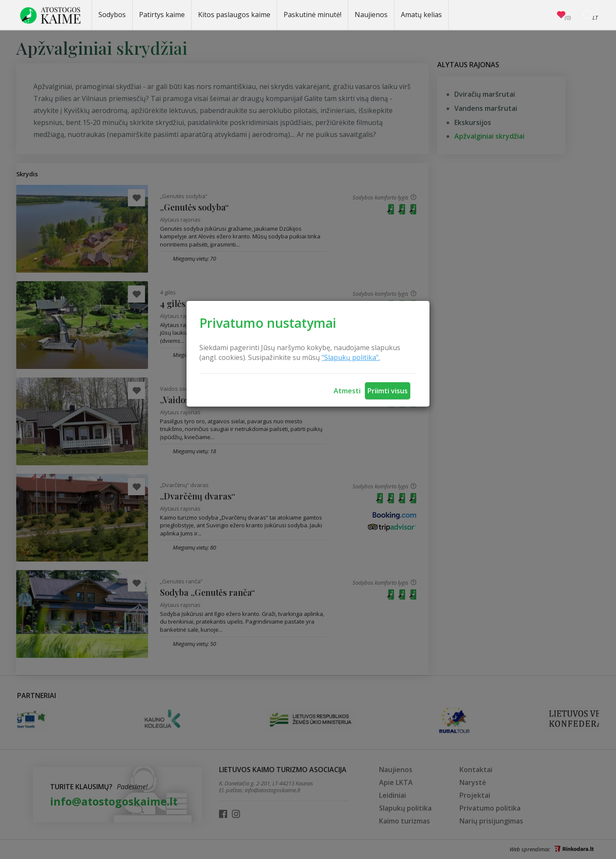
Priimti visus (388, 391)
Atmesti (347, 391)
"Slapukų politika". (351, 357)
